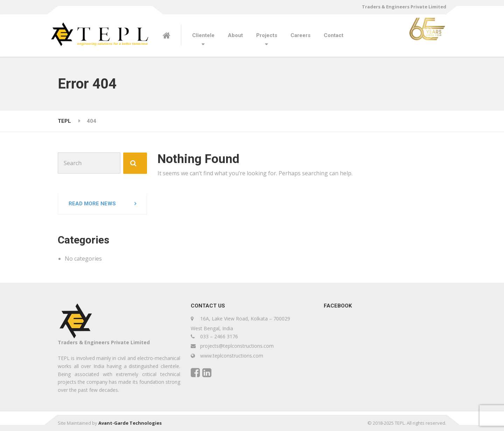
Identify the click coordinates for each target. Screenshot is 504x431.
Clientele (203, 35)
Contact (334, 35)
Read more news (92, 204)
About (235, 35)
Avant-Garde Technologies (130, 423)
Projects (267, 35)
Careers (300, 35)
